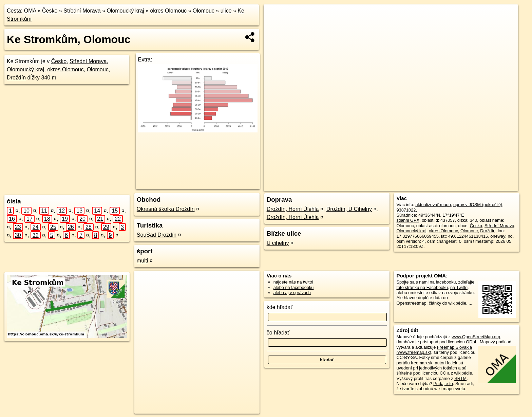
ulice (226, 11)
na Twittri (459, 287)
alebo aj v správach (292, 293)
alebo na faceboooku (294, 287)
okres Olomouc (168, 11)
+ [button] (275, 16)
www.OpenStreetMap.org (476, 337)
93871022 (406, 210)
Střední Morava (82, 11)
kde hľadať (280, 307)
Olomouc (204, 11)
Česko (50, 11)
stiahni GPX (408, 220)
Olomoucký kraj (125, 11)
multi (142, 261)
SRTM (460, 378)
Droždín (16, 78)
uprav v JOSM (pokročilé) (478, 205)
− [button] (275, 26)
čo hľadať (278, 333)
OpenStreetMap (390, 186)
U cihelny (278, 243)
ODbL (471, 342)
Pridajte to (443, 384)
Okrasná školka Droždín (166, 209)
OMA (30, 11)
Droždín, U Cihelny (349, 209)
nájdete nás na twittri (293, 282)
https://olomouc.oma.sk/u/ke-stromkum (482, 186)
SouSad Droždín (157, 235)
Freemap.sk (425, 186)
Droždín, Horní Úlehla (293, 209)
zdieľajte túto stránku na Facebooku (435, 285)
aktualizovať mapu (433, 205)
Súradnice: (407, 215)
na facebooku (443, 282)
